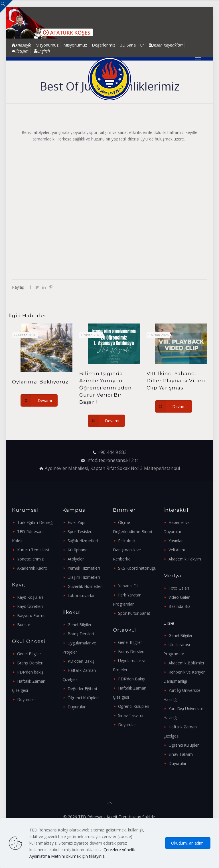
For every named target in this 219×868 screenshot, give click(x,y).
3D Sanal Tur (132, 45)
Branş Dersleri (30, 663)
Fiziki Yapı (76, 522)
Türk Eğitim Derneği (35, 522)
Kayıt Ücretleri (30, 606)
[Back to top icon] (109, 803)
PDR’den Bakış (81, 661)
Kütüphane (78, 550)
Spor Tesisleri (80, 532)
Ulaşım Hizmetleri (84, 577)
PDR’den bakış (30, 672)
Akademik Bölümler (186, 663)
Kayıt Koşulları (30, 597)
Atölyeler (76, 559)
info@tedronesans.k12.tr (112, 460)
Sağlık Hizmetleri (83, 541)
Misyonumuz (75, 45)
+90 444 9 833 (112, 452)
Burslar (24, 625)
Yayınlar (176, 541)
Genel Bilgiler (29, 654)
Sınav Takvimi (131, 715)
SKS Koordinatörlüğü (137, 568)
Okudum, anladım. (188, 843)
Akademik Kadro (32, 568)
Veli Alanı (177, 550)
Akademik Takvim (185, 559)
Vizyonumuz (47, 45)
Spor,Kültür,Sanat (134, 613)
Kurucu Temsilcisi (33, 550)
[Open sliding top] (6, 6)
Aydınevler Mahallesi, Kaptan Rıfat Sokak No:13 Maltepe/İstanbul (112, 468)
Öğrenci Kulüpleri (83, 698)
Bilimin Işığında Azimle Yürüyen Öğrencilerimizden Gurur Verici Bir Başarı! (106, 388)
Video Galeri (180, 597)
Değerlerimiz (104, 45)
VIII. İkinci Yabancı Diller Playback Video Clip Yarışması (176, 381)
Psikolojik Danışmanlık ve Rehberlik (127, 550)
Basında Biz (179, 606)
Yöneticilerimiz (30, 559)
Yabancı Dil (128, 586)
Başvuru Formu (31, 615)
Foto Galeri (179, 588)
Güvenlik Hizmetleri (85, 586)
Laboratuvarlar (81, 595)
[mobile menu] (198, 59)
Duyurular (26, 699)
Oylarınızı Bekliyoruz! (41, 382)
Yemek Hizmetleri (84, 568)
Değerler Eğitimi (82, 689)
